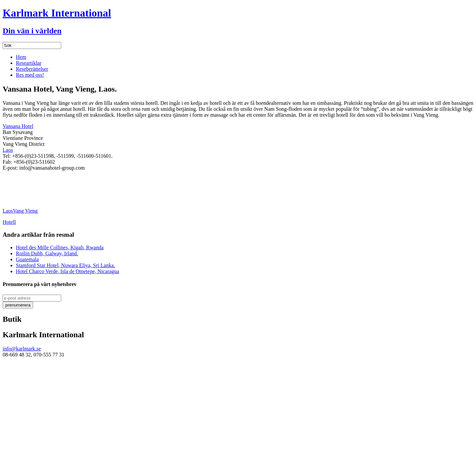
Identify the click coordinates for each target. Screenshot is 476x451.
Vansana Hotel (18, 126)
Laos (8, 150)
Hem (21, 57)
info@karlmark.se (22, 349)
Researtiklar (29, 63)
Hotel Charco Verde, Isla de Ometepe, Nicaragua (67, 271)
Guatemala (27, 259)
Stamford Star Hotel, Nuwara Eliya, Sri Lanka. (65, 265)
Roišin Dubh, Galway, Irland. (47, 253)
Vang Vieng (25, 211)
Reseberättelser (32, 69)
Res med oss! (30, 75)
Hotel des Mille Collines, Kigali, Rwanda (60, 247)
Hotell (9, 222)
